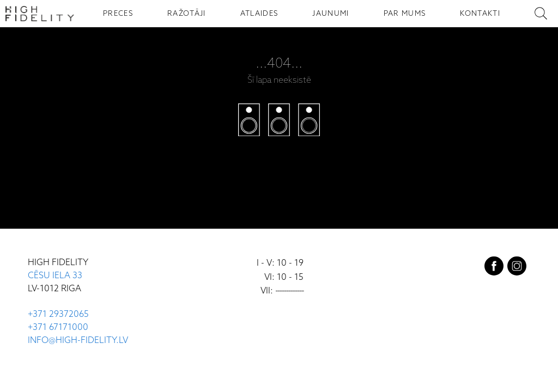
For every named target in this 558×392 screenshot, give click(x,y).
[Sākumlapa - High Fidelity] (40, 14)
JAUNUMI (330, 14)
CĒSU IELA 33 (55, 276)
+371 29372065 (58, 314)
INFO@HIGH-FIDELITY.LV (78, 341)
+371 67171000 (58, 327)
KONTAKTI (480, 14)
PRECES (118, 14)
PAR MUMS (405, 14)
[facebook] (494, 268)
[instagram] (517, 268)
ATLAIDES (259, 14)
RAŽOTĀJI (187, 14)
